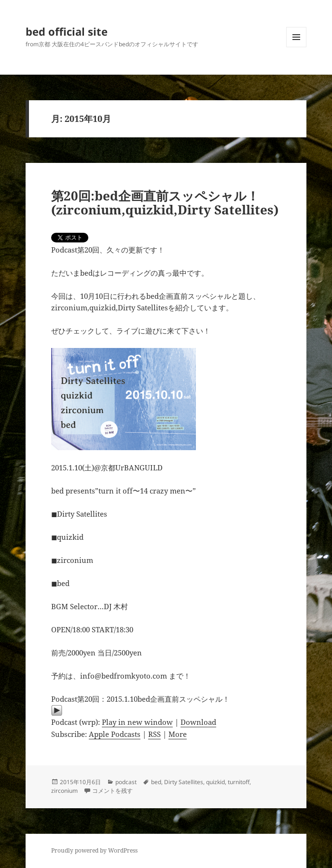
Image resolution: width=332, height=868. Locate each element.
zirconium (64, 791)
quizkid (215, 782)
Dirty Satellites (184, 782)
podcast (126, 782)
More (178, 734)
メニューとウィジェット (296, 47)
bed (156, 782)
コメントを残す (112, 791)
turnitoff (239, 782)
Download (198, 722)
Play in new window (137, 722)
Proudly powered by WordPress (94, 850)
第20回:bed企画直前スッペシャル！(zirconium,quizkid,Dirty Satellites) (165, 203)
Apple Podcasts (115, 734)
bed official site (67, 31)
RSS (154, 734)
